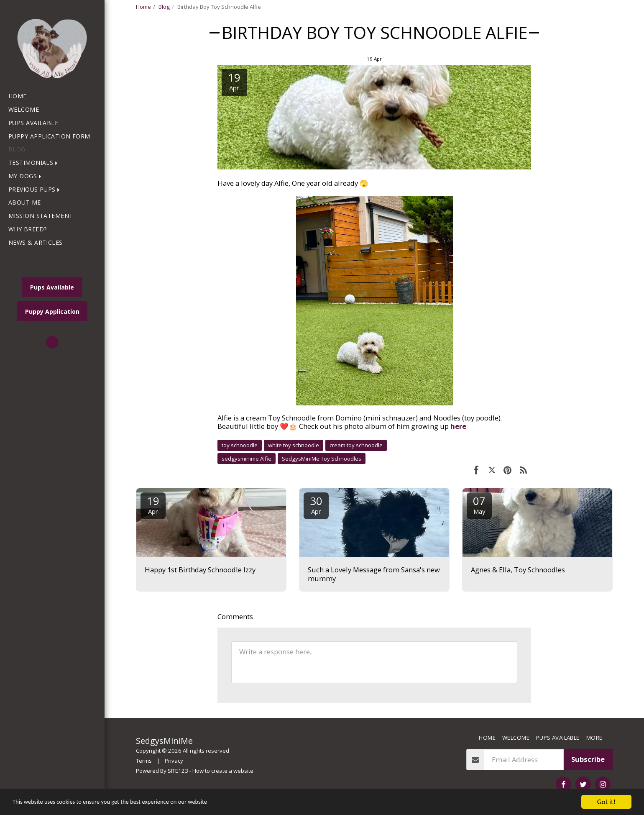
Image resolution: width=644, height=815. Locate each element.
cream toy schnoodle (356, 445)
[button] (35, 163)
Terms (144, 761)
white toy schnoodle (294, 445)
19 (153, 504)
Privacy (174, 761)
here (458, 426)
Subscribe (588, 759)
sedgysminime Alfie (247, 459)
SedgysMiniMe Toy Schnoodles (322, 459)
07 (479, 504)
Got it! (606, 802)
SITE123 (178, 771)
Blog (164, 7)
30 (316, 504)
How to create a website (223, 771)
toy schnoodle (240, 445)
